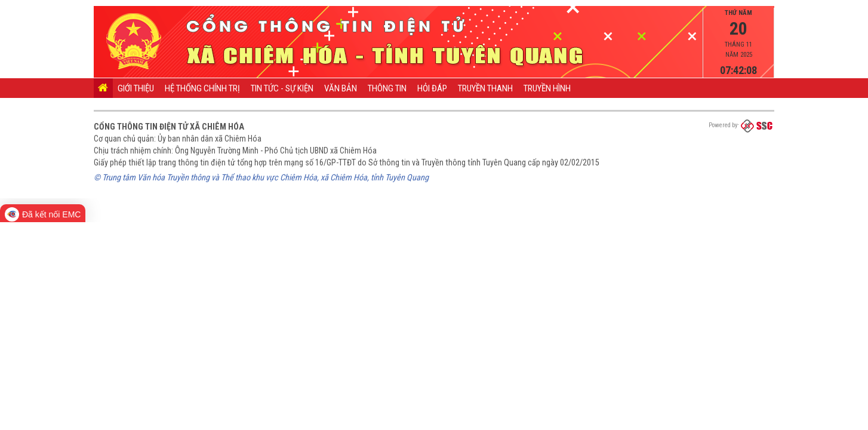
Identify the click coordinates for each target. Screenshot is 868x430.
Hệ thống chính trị (202, 88)
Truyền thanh (485, 88)
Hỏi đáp (432, 88)
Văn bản (341, 88)
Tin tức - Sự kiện (282, 88)
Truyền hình (547, 88)
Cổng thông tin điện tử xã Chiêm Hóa (169, 127)
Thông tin (387, 88)
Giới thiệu (136, 88)
